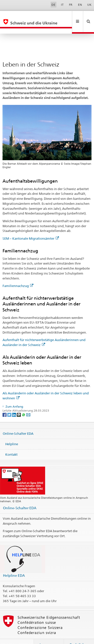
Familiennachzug (18, 275)
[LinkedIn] (14, 404)
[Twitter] (10, 404)
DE (53, 5)
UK (89, 5)
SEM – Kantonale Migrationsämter (31, 228)
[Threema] (19, 404)
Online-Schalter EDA (18, 423)
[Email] (28, 404)
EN (80, 5)
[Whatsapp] (24, 404)
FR (71, 5)
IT (62, 5)
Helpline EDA (14, 565)
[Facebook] (5, 404)
